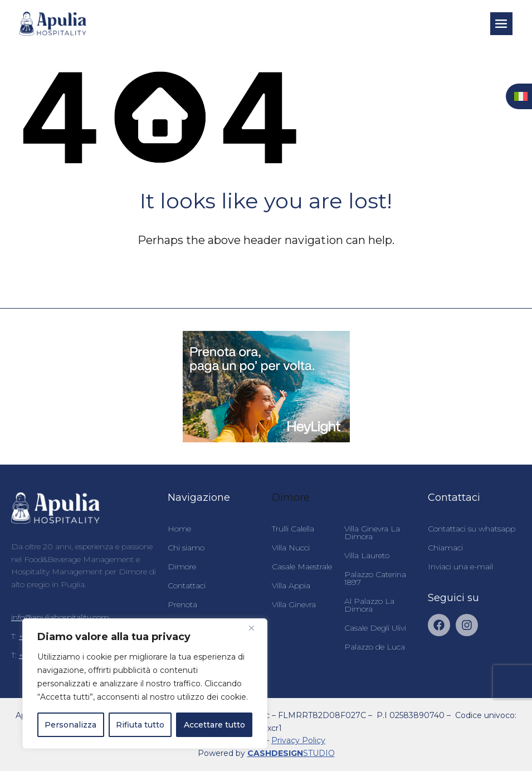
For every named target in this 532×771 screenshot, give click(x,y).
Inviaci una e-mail (460, 567)
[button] (501, 23)
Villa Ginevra (294, 604)
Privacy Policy (298, 740)
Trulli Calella (293, 529)
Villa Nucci (291, 548)
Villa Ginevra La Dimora (372, 533)
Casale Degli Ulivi (375, 628)
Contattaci (187, 585)
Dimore (182, 567)
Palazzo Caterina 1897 (375, 578)
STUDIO (291, 753)
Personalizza (70, 725)
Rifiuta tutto (140, 725)
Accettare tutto (214, 725)
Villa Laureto (367, 555)
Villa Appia (291, 585)
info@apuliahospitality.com (60, 617)
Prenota (182, 604)
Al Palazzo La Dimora (369, 605)
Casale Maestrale (302, 567)
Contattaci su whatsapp (472, 529)
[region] (145, 684)
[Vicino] (256, 628)
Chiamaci (445, 548)
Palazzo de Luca (375, 647)
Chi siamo (186, 548)
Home (179, 529)
